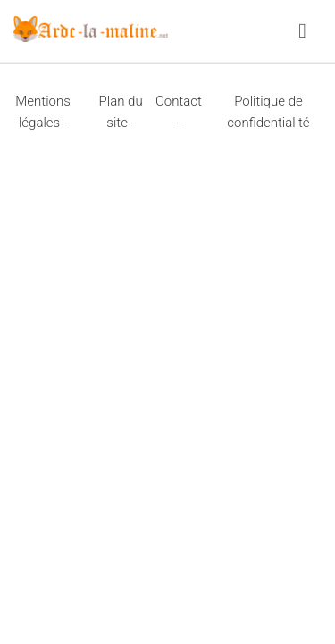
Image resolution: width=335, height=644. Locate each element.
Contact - (179, 112)
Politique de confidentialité (268, 112)
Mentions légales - (42, 112)
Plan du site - (121, 112)
